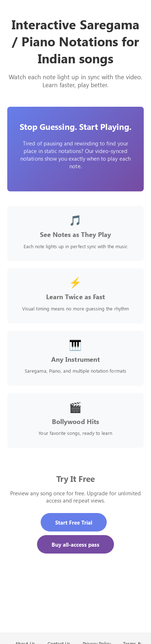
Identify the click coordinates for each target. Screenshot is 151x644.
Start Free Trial (74, 522)
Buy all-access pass (76, 544)
